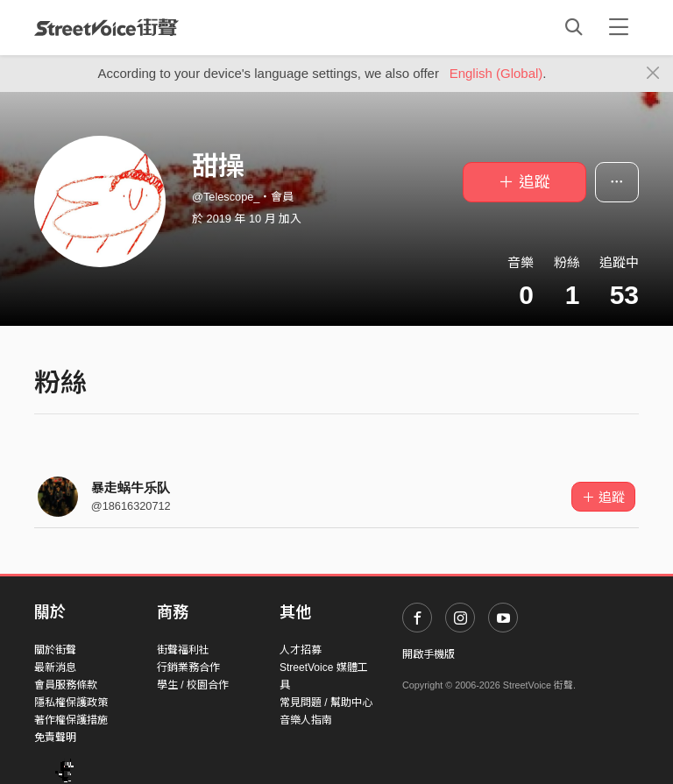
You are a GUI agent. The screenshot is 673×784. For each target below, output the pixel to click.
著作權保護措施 (71, 720)
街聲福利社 (183, 650)
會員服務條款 (66, 685)
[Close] (653, 74)
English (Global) (496, 73)
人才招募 (301, 650)
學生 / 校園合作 (193, 685)
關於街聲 (55, 650)
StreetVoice (106, 27)
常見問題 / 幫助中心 (326, 703)
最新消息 (55, 667)
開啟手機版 (429, 654)
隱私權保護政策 (71, 703)
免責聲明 (55, 738)
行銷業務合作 (188, 667)
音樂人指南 (306, 720)
